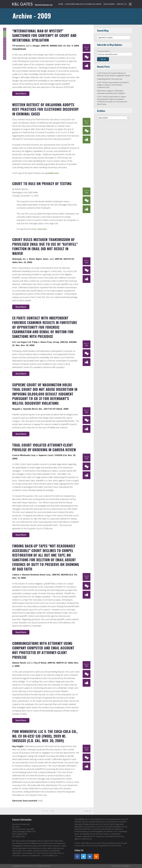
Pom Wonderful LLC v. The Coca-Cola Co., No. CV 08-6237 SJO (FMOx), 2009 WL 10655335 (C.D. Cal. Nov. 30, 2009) (45, 736)
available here (52, 173)
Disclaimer (126, 866)
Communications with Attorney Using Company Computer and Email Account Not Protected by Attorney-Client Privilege (43, 650)
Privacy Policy (116, 866)
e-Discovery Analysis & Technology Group (83, 4)
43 (52, 811)
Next (86, 811)
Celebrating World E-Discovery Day (110, 79)
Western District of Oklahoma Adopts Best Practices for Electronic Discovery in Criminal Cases (45, 109)
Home (61, 4)
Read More (21, 94)
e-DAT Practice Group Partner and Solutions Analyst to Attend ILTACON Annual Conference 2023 (113, 85)
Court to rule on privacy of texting (42, 183)
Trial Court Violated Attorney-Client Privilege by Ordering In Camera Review (44, 447)
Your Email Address (103, 51)
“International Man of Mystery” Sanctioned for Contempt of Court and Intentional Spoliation (44, 35)
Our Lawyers (109, 4)
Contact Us (121, 4)
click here (42, 229)
